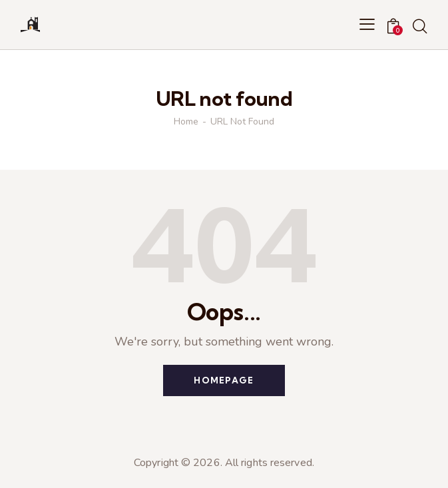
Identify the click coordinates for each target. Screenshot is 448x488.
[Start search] (420, 27)
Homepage (224, 380)
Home (186, 122)
